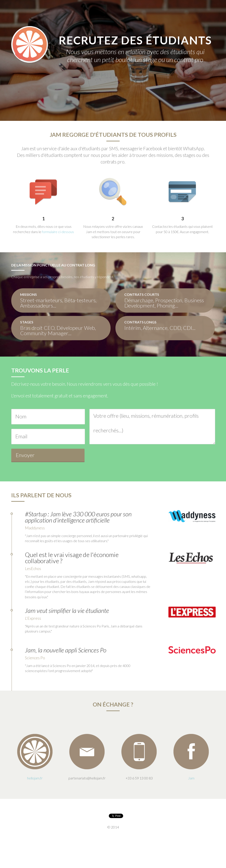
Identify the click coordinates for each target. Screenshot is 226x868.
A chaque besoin (116, 98)
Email (21, 436)
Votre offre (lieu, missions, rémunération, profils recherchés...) (146, 423)
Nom (21, 416)
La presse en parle (150, 98)
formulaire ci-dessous (58, 236)
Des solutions (84, 98)
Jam (64, 98)
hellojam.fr (35, 782)
